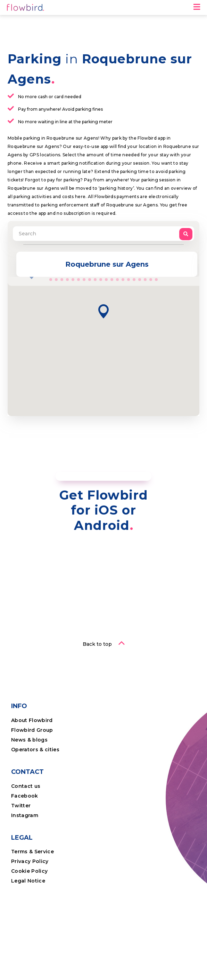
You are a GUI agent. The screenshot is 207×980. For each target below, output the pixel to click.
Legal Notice (28, 881)
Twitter (21, 806)
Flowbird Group (32, 730)
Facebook (25, 796)
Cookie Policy (29, 871)
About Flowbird (32, 720)
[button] (104, 311)
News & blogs (29, 740)
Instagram (25, 815)
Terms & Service (32, 852)
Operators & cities (35, 750)
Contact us (26, 786)
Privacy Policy (30, 861)
